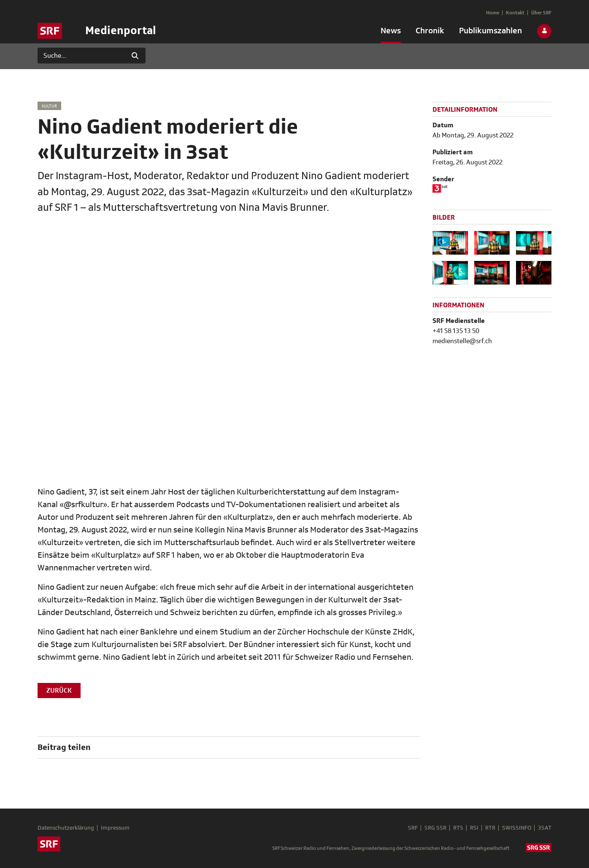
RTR (490, 828)
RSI (474, 828)
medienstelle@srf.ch (462, 341)
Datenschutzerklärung (66, 828)
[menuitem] (391, 32)
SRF (413, 828)
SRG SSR (435, 828)
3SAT (545, 828)
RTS (458, 828)
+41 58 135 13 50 (456, 331)
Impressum (115, 828)
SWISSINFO (517, 828)
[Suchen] (81, 56)
